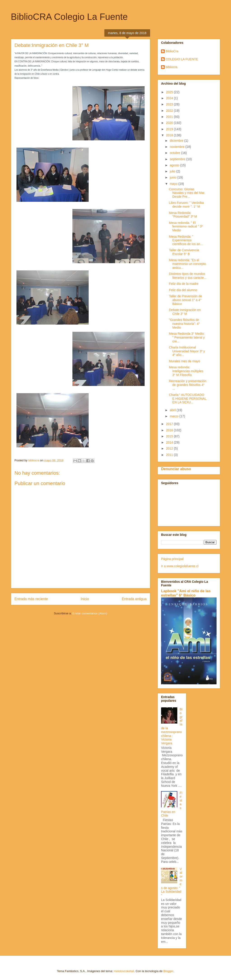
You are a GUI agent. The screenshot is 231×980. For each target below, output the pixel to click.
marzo (174, 416)
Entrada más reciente (31, 599)
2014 (170, 442)
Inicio (85, 599)
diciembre (177, 141)
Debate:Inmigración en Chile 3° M (185, 312)
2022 (170, 111)
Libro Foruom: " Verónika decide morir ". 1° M (186, 205)
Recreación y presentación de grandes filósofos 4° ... (188, 385)
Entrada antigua (134, 599)
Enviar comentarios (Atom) (90, 613)
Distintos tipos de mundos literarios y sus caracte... (188, 276)
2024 (170, 98)
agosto (175, 165)
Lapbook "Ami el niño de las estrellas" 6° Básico (186, 593)
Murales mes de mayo (185, 361)
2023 (170, 104)
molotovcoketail (124, 971)
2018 (170, 135)
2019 (170, 129)
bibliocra (171, 67)
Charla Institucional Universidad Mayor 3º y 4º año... (187, 351)
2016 (170, 430)
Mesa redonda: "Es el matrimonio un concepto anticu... (187, 264)
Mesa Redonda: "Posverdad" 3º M (183, 215)
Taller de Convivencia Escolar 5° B (184, 252)
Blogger (168, 971)
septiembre (178, 159)
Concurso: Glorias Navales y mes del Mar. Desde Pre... (187, 193)
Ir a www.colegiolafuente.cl (180, 566)
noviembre (177, 147)
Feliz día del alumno (183, 290)
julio (173, 171)
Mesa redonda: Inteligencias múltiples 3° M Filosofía (186, 371)
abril (173, 410)
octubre (175, 153)
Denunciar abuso (176, 469)
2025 (170, 92)
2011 (170, 455)
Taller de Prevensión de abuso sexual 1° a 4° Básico (185, 300)
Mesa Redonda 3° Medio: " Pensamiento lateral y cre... (187, 337)
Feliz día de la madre (184, 284)
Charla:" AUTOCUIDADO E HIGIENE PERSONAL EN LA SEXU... (188, 399)
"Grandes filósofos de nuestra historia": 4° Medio (184, 324)
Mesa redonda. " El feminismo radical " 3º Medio (186, 227)
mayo (174, 184)
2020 (170, 123)
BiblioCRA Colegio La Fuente (69, 17)
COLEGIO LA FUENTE (182, 59)
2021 (170, 117)
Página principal (172, 559)
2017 (170, 424)
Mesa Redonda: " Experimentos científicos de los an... (186, 240)
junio (173, 177)
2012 (170, 448)
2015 (170, 436)
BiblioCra (172, 51)
